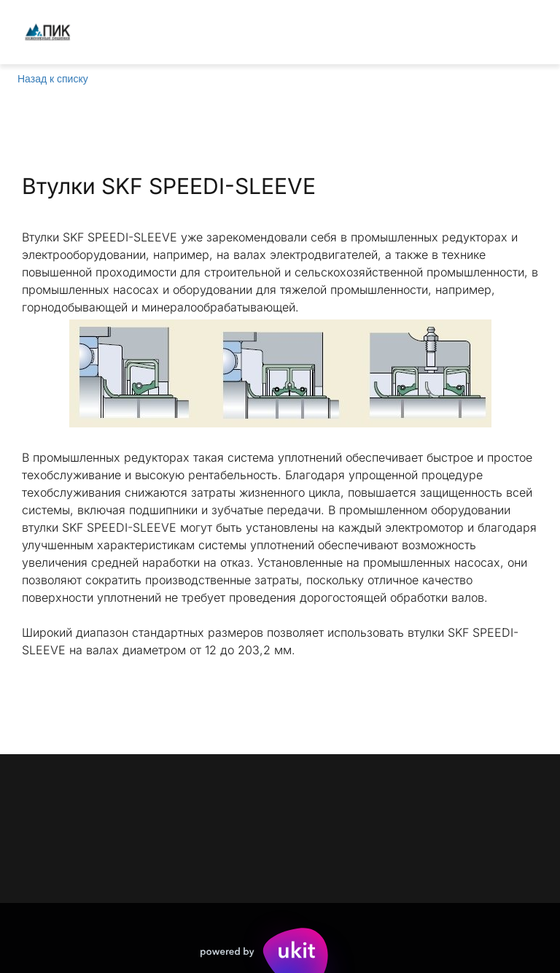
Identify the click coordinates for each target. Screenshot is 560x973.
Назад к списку (53, 79)
